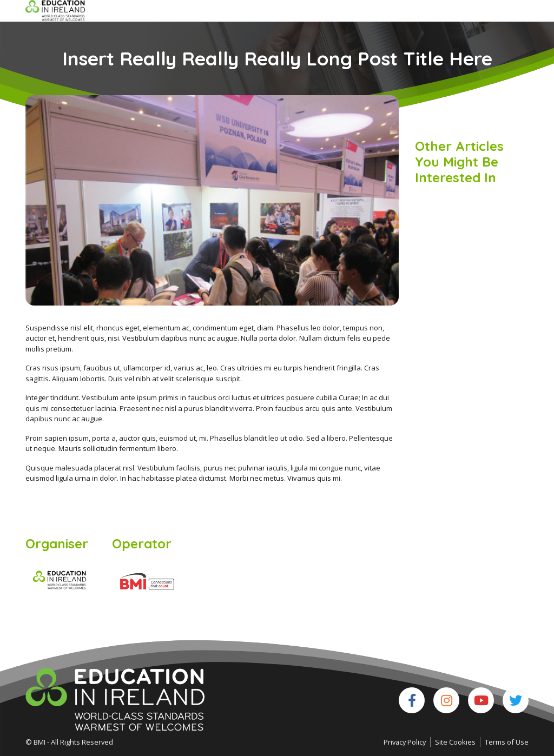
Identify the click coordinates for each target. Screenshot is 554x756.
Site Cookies (455, 742)
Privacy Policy (405, 742)
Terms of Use (507, 742)
